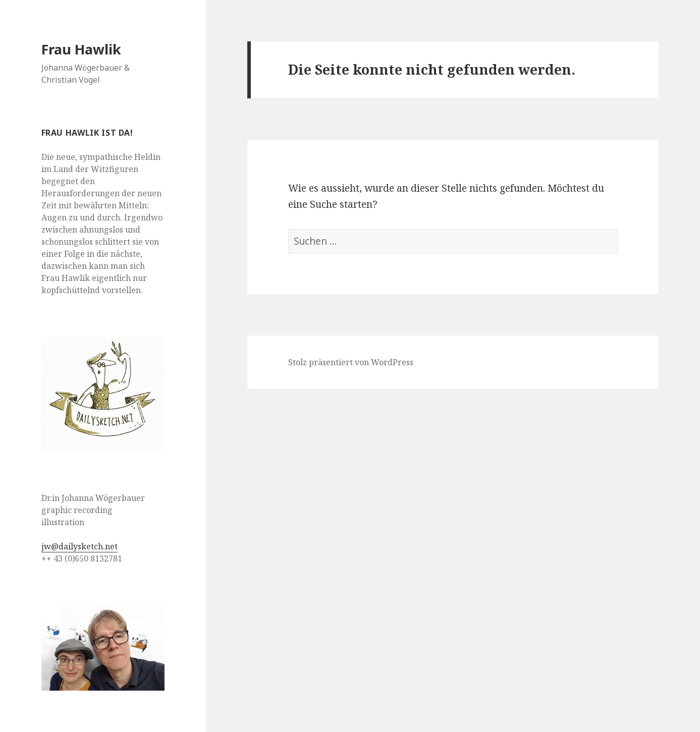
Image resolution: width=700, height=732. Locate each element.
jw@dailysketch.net (79, 546)
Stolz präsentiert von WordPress (351, 362)
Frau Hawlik (81, 49)
